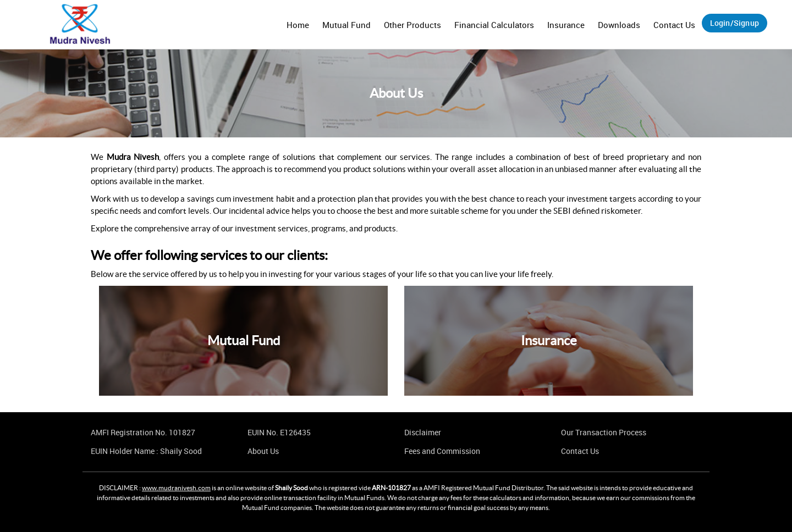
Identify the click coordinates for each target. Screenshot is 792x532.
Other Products (413, 25)
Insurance (566, 25)
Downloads (619, 25)
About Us (263, 451)
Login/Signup (735, 23)
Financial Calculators (494, 25)
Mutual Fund (346, 25)
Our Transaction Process (604, 432)
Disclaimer (423, 432)
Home (298, 25)
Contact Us (674, 25)
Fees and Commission (442, 451)
